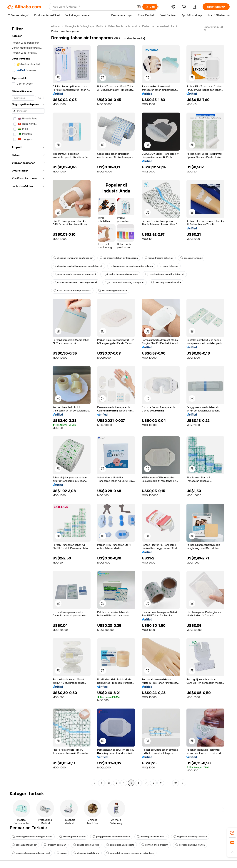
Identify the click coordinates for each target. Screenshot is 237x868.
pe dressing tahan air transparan (119, 258)
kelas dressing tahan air (159, 258)
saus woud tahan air (24, 845)
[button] (139, 7)
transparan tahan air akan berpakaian (131, 266)
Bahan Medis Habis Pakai (122, 26)
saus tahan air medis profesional (72, 291)
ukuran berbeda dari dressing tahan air (76, 282)
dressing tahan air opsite (166, 282)
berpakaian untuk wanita (190, 845)
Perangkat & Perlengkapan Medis (84, 26)
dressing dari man (55, 845)
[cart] (185, 7)
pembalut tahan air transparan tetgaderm (130, 853)
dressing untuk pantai (72, 837)
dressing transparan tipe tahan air (165, 274)
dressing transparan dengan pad (31, 853)
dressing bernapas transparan (120, 274)
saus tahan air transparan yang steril (75, 274)
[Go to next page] (183, 783)
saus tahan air (169, 266)
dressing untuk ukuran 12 (152, 837)
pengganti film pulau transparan (111, 837)
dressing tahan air (192, 258)
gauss (62, 853)
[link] (232, 833)
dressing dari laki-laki (86, 853)
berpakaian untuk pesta (120, 845)
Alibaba (55, 26)
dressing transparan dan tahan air (73, 258)
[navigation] (28, 405)
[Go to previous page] (94, 783)
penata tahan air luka (86, 845)
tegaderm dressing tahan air (190, 837)
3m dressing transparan (112, 291)
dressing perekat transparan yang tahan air (78, 266)
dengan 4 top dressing (155, 845)
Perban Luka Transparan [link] (65, 31)
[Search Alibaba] (93, 7)
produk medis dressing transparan (125, 282)
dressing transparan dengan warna (32, 837)
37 (176, 783)
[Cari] (150, 7)
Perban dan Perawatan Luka (158, 26)
